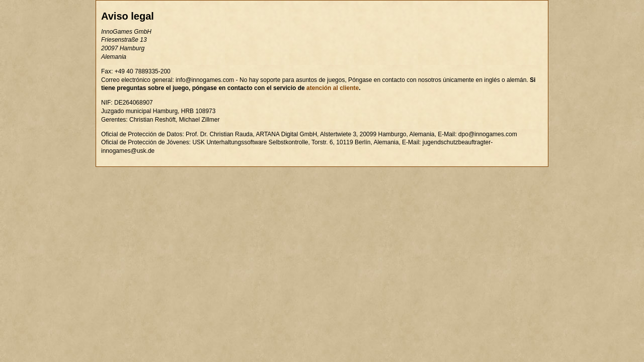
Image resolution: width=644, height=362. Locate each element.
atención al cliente (333, 88)
